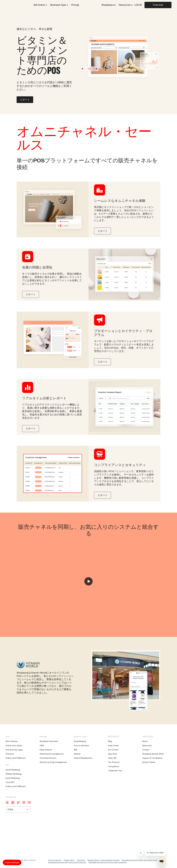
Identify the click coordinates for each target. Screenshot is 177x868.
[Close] (141, 853)
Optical (77, 754)
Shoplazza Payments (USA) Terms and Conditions (141, 860)
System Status (149, 762)
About (145, 741)
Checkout (10, 754)
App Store (113, 754)
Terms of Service (55, 860)
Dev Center (113, 750)
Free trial (158, 5)
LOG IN (138, 5)
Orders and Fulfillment (15, 758)
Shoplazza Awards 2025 (153, 754)
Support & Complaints (152, 758)
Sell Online (39, 5)
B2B (76, 750)
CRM (42, 746)
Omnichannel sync (48, 758)
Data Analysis (46, 750)
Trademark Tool (115, 771)
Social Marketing (13, 770)
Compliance (114, 766)
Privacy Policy (69, 860)
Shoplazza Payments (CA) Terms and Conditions (108, 862)
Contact (146, 750)
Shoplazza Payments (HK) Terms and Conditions (67, 862)
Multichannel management (52, 754)
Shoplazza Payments (49, 741)
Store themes (12, 741)
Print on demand (81, 746)
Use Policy (81, 860)
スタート (25, 100)
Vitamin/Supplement (83, 758)
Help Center (114, 746)
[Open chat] (162, 861)
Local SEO (10, 782)
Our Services (114, 762)
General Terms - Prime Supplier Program (104, 860)
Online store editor (14, 746)
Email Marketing (13, 778)
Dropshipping (80, 741)
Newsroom (147, 746)
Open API (112, 758)
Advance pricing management (53, 762)
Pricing (75, 5)
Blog (110, 741)
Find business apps (14, 750)
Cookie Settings (12, 862)
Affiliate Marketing (14, 774)
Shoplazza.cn (109, 5)
